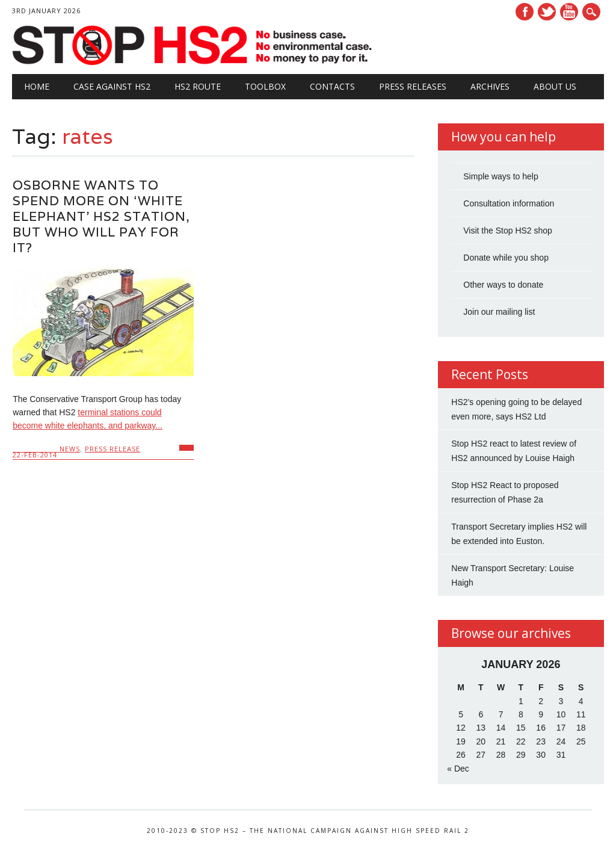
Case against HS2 (112, 86)
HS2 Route (198, 86)
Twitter (547, 12)
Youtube (569, 12)
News (70, 449)
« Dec (458, 769)
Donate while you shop (506, 258)
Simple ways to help (501, 176)
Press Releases (413, 86)
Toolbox (265, 86)
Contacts (332, 86)
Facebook (525, 12)
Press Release (112, 449)
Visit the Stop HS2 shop (508, 231)
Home (37, 86)
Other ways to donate (503, 285)
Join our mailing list (499, 312)
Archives (490, 86)
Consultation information (509, 203)
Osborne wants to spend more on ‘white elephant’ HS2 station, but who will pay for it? (101, 216)
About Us (555, 86)
